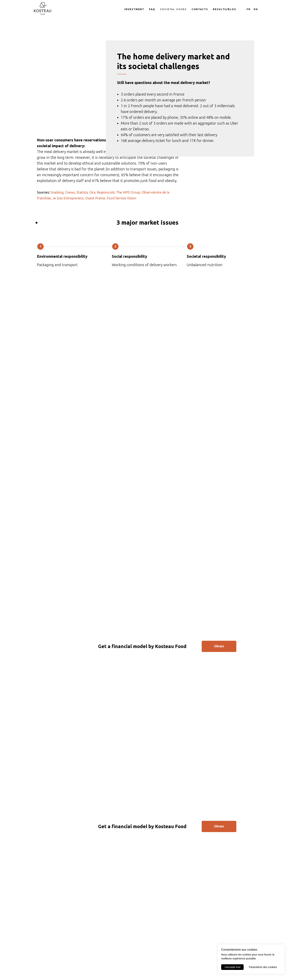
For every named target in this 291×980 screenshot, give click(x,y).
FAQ (152, 9)
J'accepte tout (232, 967)
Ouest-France (95, 233)
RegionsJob (106, 227)
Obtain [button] (219, 681)
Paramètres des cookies (263, 967)
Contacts (200, 9)
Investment (134, 9)
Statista (82, 227)
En (256, 9)
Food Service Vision (121, 233)
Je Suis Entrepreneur (68, 233)
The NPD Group (128, 227)
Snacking (57, 227)
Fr (249, 9)
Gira (92, 227)
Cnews (70, 227)
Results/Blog (225, 9)
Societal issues (173, 9)
